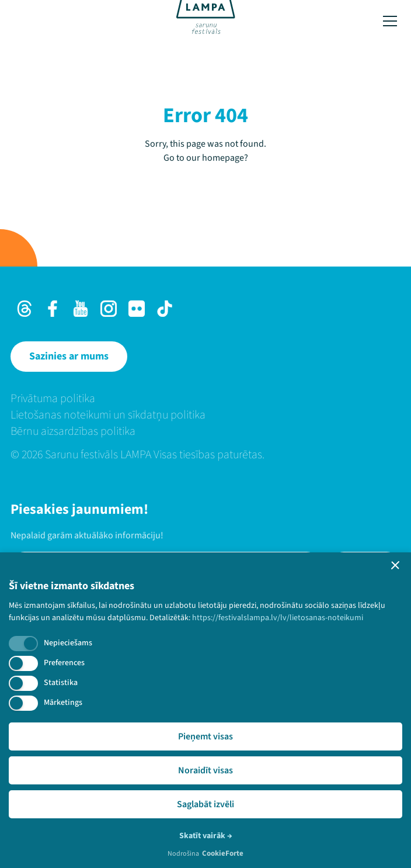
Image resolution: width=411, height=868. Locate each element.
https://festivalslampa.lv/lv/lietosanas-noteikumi (278, 618)
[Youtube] (81, 309)
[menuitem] (206, 399)
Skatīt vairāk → (206, 836)
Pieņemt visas (206, 736)
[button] (395, 565)
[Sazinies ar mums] (69, 357)
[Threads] (25, 309)
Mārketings (63, 703)
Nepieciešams (68, 643)
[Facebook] (53, 309)
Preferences (64, 663)
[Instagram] (109, 309)
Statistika (61, 683)
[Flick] (137, 309)
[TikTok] (165, 309)
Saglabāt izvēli (206, 804)
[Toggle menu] (390, 21)
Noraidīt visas (206, 770)
